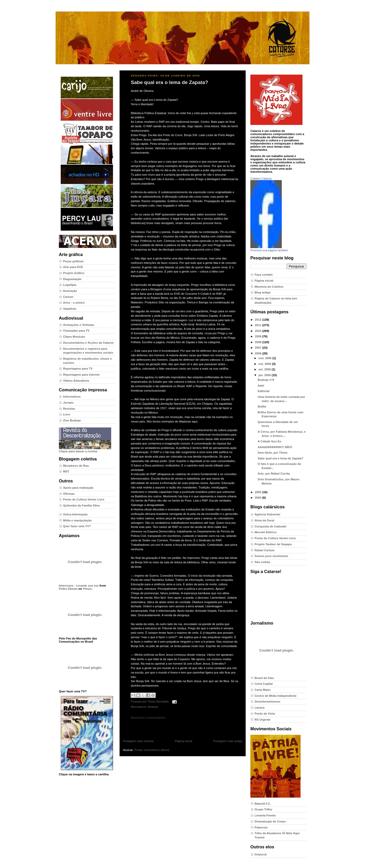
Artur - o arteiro (74, 303)
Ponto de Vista (265, 714)
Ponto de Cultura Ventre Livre (84, 499)
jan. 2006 (265, 375)
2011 (258, 325)
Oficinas (69, 494)
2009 (258, 336)
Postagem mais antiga (228, 741)
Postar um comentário (143, 726)
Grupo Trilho (263, 809)
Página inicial (183, 741)
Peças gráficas (73, 261)
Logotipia (70, 285)
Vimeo (87, 589)
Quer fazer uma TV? (77, 526)
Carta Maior (263, 690)
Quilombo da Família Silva (81, 505)
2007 (258, 348)
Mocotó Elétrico (266, 532)
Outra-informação (75, 514)
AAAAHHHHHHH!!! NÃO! (275, 447)
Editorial (264, 391)
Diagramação (72, 279)
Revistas (69, 409)
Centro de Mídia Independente (275, 696)
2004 (258, 498)
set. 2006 (265, 369)
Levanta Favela (265, 815)
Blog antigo (263, 292)
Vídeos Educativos (76, 381)
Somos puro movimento (271, 556)
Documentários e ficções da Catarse (88, 343)
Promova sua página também (269, 250)
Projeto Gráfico (74, 273)
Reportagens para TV (78, 369)
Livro (67, 414)
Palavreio (261, 827)
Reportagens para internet (81, 375)
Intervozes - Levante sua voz (79, 586)
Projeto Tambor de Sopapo (273, 544)
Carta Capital (264, 684)
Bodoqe (153, 707)
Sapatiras (70, 309)
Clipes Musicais (74, 337)
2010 (258, 331)
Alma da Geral (264, 520)
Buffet (262, 407)
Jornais (68, 403)
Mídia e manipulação (77, 520)
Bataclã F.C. (263, 804)
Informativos (72, 397)
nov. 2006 (265, 358)
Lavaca (260, 708)
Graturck (261, 854)
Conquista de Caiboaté (271, 526)
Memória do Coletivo (269, 287)
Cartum (68, 297)
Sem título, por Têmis (273, 453)
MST (66, 471)
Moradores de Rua (76, 466)
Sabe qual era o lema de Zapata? (170, 82)
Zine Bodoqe (72, 420)
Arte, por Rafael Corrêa (274, 474)
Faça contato (264, 275)
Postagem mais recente (138, 741)
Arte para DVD (73, 267)
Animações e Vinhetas (79, 325)
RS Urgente (263, 720)
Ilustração (70, 291)
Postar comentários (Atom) (152, 750)
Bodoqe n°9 (266, 380)
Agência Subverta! (268, 514)
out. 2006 (265, 364)
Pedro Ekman (68, 589)
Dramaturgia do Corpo (270, 821)
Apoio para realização (78, 488)
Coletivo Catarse (261, 179)
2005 (258, 492)
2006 (258, 353)
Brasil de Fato (264, 678)
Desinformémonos (268, 702)
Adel (261, 386)
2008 (258, 342)
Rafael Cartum (264, 550)
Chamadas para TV (76, 331)
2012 (258, 320)
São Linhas (262, 562)
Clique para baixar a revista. (85, 450)
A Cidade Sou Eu (269, 441)
